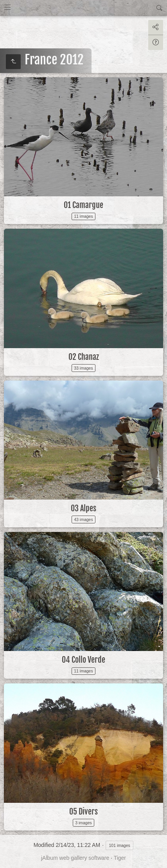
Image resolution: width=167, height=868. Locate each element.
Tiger (120, 858)
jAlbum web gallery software (75, 858)
